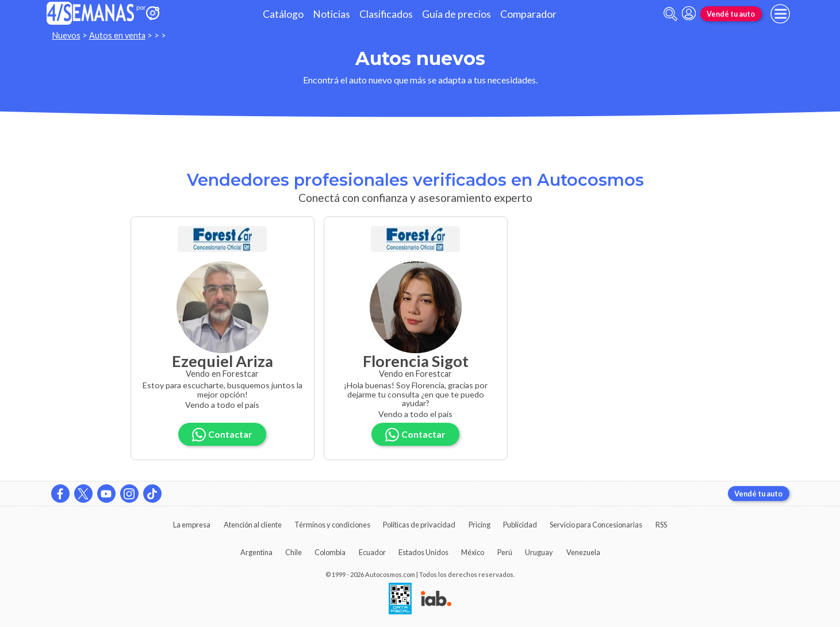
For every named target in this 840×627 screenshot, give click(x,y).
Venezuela (583, 552)
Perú (505, 552)
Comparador (528, 14)
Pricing (480, 525)
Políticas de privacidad (419, 525)
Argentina (256, 552)
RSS (661, 525)
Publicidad (520, 525)
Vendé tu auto (731, 14)
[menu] (780, 14)
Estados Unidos (423, 552)
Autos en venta (117, 35)
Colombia (330, 552)
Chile (294, 552)
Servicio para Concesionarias (596, 525)
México (473, 552)
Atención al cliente (253, 525)
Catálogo (283, 14)
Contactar (223, 435)
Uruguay (539, 552)
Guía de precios (457, 14)
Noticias (331, 14)
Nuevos (66, 35)
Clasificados (386, 14)
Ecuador (372, 552)
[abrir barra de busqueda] (670, 14)
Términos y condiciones (332, 525)
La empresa (192, 525)
